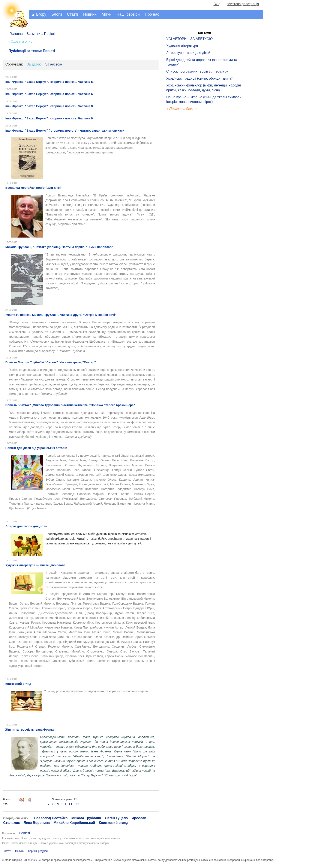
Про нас (152, 14)
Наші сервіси (128, 14)
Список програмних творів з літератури (197, 71)
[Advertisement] (186, 184)
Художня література (182, 46)
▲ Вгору (39, 14)
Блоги (57, 14)
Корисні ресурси (38, 851)
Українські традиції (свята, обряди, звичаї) (200, 78)
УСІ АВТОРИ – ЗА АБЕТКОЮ (190, 39)
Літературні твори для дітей (188, 53)
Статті (73, 14)
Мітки (107, 14)
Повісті (24, 833)
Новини (90, 14)
